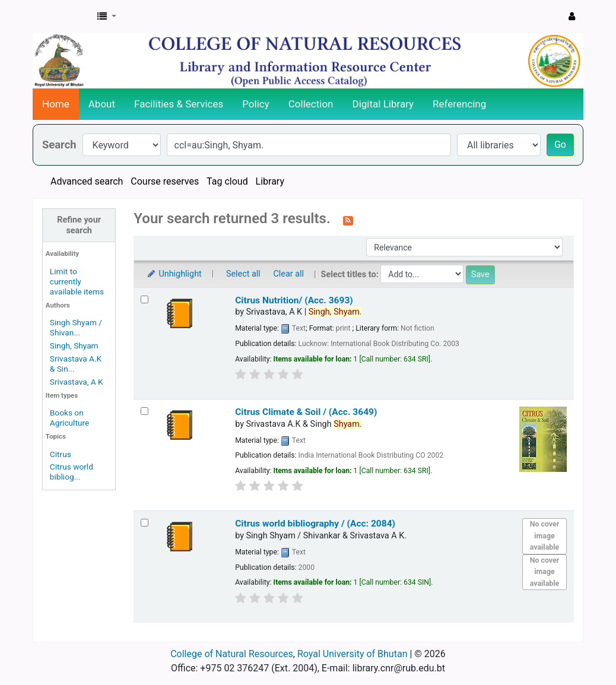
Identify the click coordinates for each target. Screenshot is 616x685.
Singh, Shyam (74, 345)
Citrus (61, 454)
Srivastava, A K (77, 382)
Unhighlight (174, 274)
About (102, 104)
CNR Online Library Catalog (63, 17)
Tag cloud (227, 181)
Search (59, 145)
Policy (256, 104)
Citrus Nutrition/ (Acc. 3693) (294, 300)
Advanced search (87, 181)
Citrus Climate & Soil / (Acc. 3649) (306, 412)
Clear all (288, 274)
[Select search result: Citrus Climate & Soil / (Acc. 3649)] (145, 411)
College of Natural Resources (232, 654)
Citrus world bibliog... (72, 472)
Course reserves (165, 181)
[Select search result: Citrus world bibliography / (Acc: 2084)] (145, 523)
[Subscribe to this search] (348, 220)
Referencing (459, 104)
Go (560, 145)
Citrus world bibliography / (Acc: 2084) (315, 524)
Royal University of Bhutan (353, 654)
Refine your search (79, 225)
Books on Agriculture (69, 418)
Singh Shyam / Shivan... (76, 327)
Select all (243, 274)
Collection (311, 104)
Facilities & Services (179, 104)
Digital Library (383, 104)
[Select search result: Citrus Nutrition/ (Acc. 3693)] (145, 299)
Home (56, 104)
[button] (107, 17)
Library (270, 181)
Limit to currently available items (77, 281)
